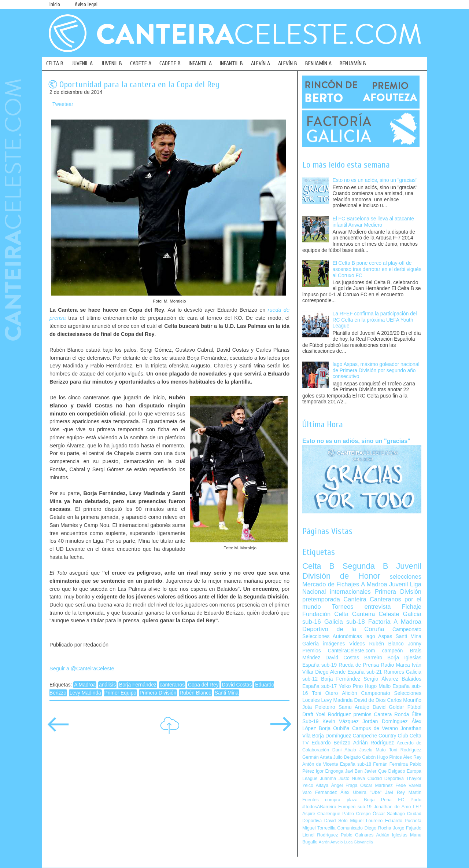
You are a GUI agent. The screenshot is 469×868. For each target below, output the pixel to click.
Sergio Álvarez (381, 679)
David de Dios (370, 700)
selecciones (406, 577)
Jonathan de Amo (392, 807)
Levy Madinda (85, 693)
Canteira (355, 599)
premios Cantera (373, 715)
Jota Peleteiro (319, 707)
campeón (393, 651)
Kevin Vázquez (341, 721)
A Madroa (85, 685)
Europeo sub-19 (355, 807)
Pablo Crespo (356, 814)
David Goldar (388, 707)
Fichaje (412, 607)
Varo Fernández (320, 792)
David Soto (336, 821)
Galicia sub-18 (345, 622)
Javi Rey (395, 792)
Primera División (158, 693)
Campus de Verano (375, 728)
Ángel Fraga (344, 785)
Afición (349, 693)
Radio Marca (395, 665)
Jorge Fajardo (407, 828)
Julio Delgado (347, 757)
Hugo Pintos (389, 757)
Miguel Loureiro (366, 821)
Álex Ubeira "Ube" (361, 792)
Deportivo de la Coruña (343, 629)
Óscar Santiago (389, 814)
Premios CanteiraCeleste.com (339, 651)
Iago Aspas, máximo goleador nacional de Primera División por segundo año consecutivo (376, 370)
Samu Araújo (354, 707)
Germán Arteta (317, 757)
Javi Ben (354, 771)
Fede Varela (408, 785)
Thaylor (414, 779)
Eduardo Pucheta (403, 821)
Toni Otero (325, 693)
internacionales (350, 592)
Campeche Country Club (380, 736)
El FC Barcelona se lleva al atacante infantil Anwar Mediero (373, 222)
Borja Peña (378, 800)
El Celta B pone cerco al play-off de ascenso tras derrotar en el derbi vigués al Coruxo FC (377, 269)
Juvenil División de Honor (362, 571)
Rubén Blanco (195, 693)
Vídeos (357, 644)
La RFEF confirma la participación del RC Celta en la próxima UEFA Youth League (375, 320)
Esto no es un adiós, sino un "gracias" (375, 180)
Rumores (394, 672)
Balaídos (411, 679)
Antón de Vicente (320, 764)
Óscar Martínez (376, 785)
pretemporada (321, 599)
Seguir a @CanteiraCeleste (82, 669)
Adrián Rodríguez (374, 743)
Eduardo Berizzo (331, 743)
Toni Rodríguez (405, 750)
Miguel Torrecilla (319, 828)
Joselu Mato (373, 750)
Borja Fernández (138, 685)
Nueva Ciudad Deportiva (378, 779)
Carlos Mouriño (404, 700)
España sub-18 (356, 764)
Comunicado (350, 828)
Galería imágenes (324, 644)
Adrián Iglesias (392, 835)
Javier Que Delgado (385, 771)
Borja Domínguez (332, 736)
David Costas (237, 685)
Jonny (415, 644)
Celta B (318, 566)
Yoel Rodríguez (333, 715)
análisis (107, 685)
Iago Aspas (379, 636)
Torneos (343, 607)
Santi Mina (227, 693)
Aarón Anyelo (331, 842)
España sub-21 (365, 672)
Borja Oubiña (334, 728)
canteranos (172, 685)
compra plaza (341, 800)
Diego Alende (330, 672)
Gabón (369, 757)
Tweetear (63, 104)
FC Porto (410, 800)
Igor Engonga (330, 771)
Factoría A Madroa (395, 622)
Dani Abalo (344, 750)
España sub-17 (320, 686)
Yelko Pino (351, 686)
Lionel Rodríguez (320, 835)
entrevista (378, 607)
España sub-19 (320, 665)
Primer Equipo (120, 693)
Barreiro (373, 658)
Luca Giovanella (359, 842)
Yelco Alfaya (315, 785)
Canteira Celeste (376, 614)
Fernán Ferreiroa (390, 764)
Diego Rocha (378, 828)
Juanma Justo (335, 779)
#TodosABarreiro (319, 807)
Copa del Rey (203, 685)
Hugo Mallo (378, 686)
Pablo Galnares (357, 835)
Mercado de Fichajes (331, 584)
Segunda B (365, 566)
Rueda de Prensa (359, 665)
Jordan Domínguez (385, 721)
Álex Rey (412, 757)
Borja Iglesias (404, 658)
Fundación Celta (325, 614)
